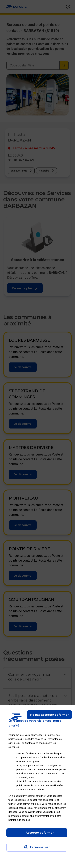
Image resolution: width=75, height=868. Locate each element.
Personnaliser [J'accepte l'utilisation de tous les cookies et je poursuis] (40, 847)
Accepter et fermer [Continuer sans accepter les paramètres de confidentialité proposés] (40, 833)
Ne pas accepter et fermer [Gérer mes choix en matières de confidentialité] (49, 715)
